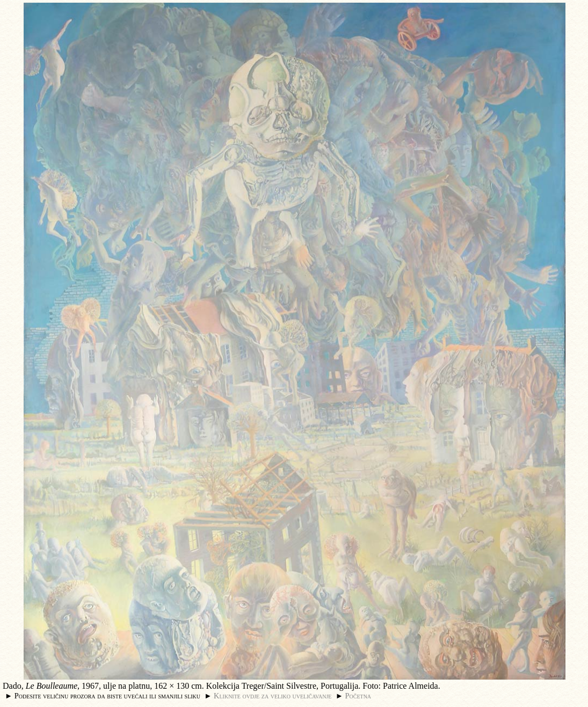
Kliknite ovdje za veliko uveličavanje (273, 696)
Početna (358, 696)
